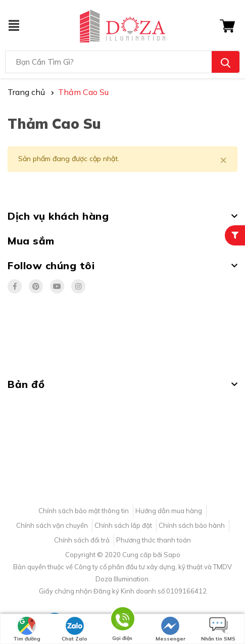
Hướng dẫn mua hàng (169, 511)
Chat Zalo (75, 629)
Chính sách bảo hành (192, 525)
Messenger (170, 629)
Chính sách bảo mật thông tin (84, 511)
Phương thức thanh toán (154, 540)
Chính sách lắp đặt (123, 525)
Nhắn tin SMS (218, 629)
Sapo (172, 555)
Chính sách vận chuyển (52, 525)
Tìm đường (27, 629)
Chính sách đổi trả (82, 540)
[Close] (223, 159)
